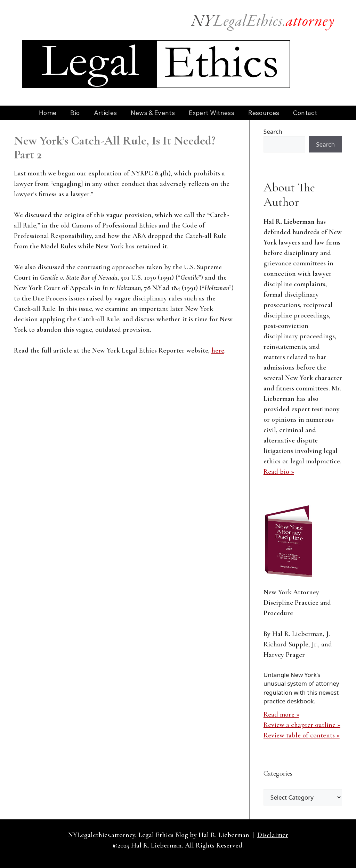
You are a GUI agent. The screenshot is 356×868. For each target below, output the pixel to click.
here (218, 350)
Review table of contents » (302, 735)
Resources (264, 113)
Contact (305, 113)
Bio (75, 113)
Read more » (281, 714)
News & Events (153, 113)
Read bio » (279, 472)
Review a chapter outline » (302, 725)
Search (273, 131)
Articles (106, 113)
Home (48, 113)
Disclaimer (273, 835)
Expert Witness (212, 113)
